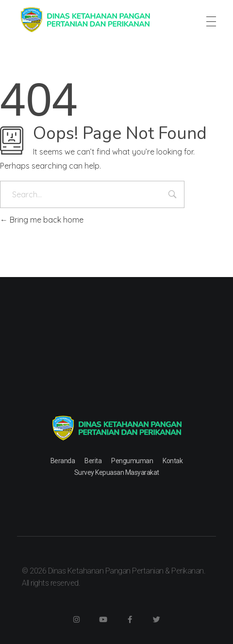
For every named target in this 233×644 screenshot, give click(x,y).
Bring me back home (42, 220)
